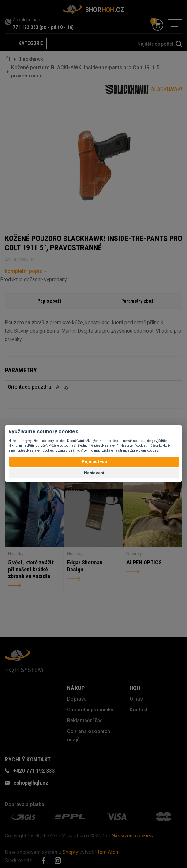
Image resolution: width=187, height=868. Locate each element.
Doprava (77, 699)
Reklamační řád (85, 721)
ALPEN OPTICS (144, 562)
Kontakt (138, 710)
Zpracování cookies (144, 450)
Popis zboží (49, 301)
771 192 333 (26, 27)
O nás (136, 699)
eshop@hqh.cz (31, 783)
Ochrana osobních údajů (89, 736)
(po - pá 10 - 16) (56, 27)
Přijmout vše (94, 462)
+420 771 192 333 (34, 771)
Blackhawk (31, 59)
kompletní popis (23, 271)
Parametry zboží (138, 301)
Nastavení (94, 473)
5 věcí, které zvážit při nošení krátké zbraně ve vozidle (31, 569)
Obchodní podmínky (90, 710)
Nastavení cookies (132, 836)
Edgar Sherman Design (85, 566)
